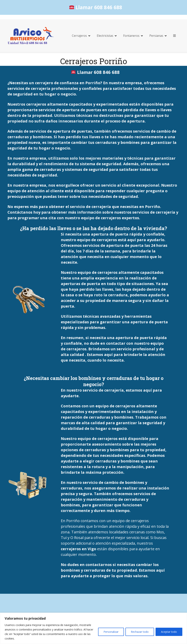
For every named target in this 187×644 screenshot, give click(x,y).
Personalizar (111, 632)
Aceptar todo (169, 632)
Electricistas (105, 36)
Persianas (156, 36)
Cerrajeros (79, 36)
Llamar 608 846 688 (96, 7)
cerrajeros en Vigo (79, 549)
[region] (93, 628)
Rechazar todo (140, 632)
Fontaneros (131, 36)
